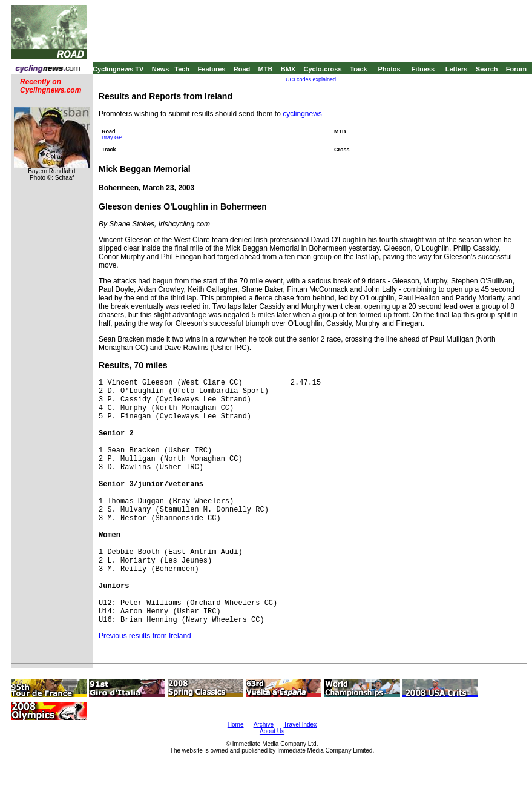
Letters (457, 69)
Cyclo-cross (323, 69)
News (161, 69)
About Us (272, 731)
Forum (516, 69)
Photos (389, 69)
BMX (288, 69)
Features (212, 69)
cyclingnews (302, 114)
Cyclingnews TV (118, 69)
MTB (266, 69)
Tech (182, 69)
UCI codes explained (311, 79)
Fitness (423, 69)
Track (359, 69)
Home (236, 725)
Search (487, 69)
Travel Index (300, 725)
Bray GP (112, 137)
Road (242, 69)
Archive (264, 725)
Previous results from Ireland (145, 636)
